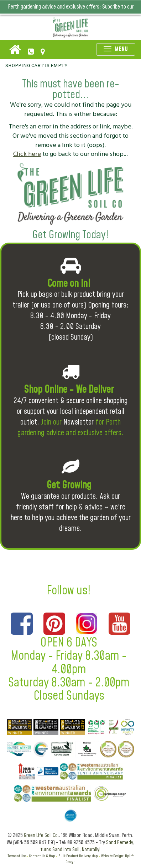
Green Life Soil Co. (41, 836)
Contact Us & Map (42, 856)
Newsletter (79, 422)
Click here (27, 154)
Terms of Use (17, 856)
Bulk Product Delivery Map (78, 856)
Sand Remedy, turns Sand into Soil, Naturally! (88, 846)
